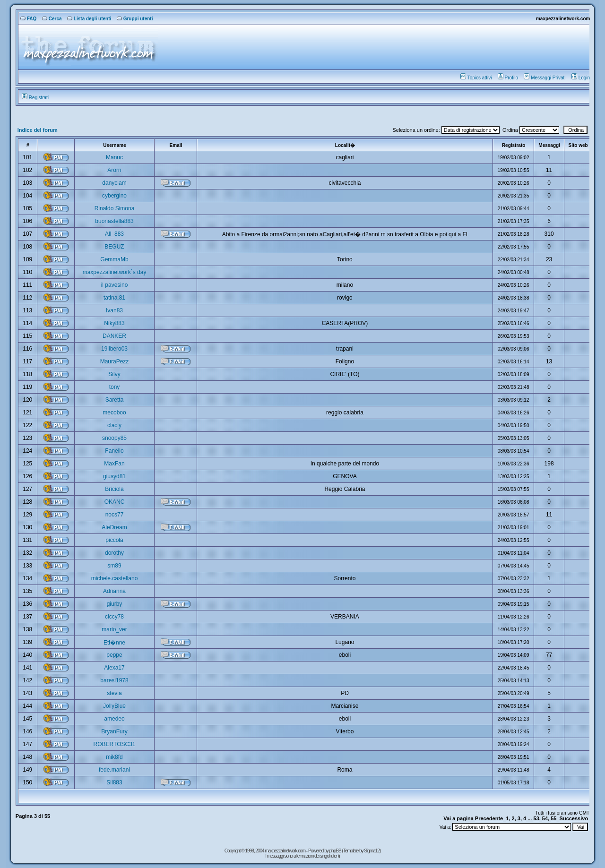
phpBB (336, 851)
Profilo (508, 78)
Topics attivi (476, 78)
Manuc (114, 157)
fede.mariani (114, 770)
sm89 (114, 566)
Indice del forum (38, 130)
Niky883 (114, 323)
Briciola (114, 489)
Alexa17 (114, 668)
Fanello (114, 451)
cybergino (114, 196)
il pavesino (115, 285)
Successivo (574, 818)
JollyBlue (114, 706)
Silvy (114, 374)
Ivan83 (114, 310)
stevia (114, 693)
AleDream (114, 527)
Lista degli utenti (89, 19)
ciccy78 (114, 617)
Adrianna (114, 591)
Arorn (114, 170)
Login (581, 78)
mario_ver (114, 629)
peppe (114, 655)
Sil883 (114, 782)
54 (545, 818)
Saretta (115, 400)
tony (115, 387)
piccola (114, 540)
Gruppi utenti (135, 19)
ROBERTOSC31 (115, 744)
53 (536, 818)
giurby (115, 604)
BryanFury (114, 731)
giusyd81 (114, 476)
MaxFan (114, 464)
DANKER (114, 336)
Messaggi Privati (544, 78)
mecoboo (114, 413)
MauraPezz (115, 361)
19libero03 (114, 349)
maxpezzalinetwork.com (563, 19)
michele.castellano (115, 578)
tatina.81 (114, 298)
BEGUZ (114, 247)
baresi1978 (114, 680)
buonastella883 (114, 221)
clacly (114, 425)
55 (553, 818)
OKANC (115, 502)
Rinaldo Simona (115, 208)
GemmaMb (114, 259)
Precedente (489, 818)
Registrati (35, 98)
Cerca (52, 19)
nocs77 (115, 515)
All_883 (114, 234)
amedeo (114, 719)
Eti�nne (114, 643)
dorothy (114, 553)
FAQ (29, 19)
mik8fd (114, 757)
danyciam (114, 183)
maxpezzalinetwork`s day (115, 272)
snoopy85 (114, 438)
